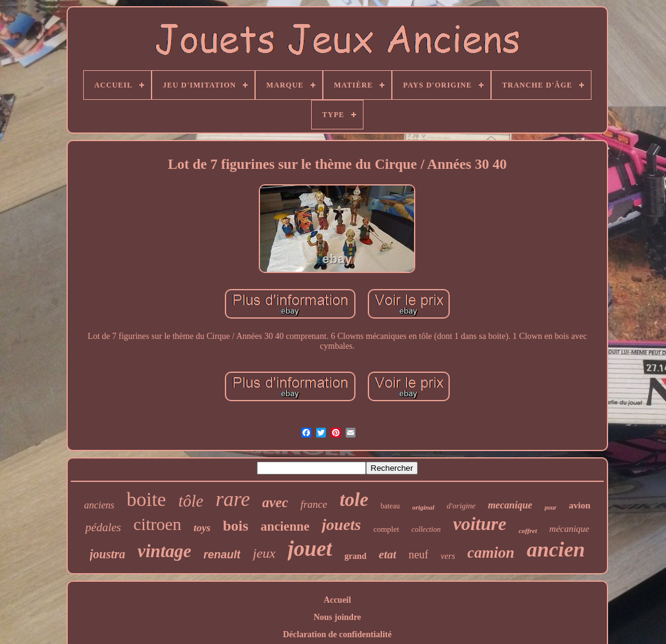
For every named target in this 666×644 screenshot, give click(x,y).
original (423, 507)
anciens (99, 505)
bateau (390, 506)
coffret (528, 531)
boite (146, 499)
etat (388, 554)
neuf (418, 555)
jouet (310, 549)
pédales (103, 527)
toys (202, 528)
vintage (164, 551)
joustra (108, 554)
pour (550, 507)
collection (426, 529)
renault (222, 555)
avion (579, 505)
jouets (341, 525)
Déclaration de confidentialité (337, 634)
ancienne (285, 526)
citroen (158, 524)
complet (386, 529)
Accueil (337, 600)
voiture (480, 524)
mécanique (570, 529)
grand (355, 556)
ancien (556, 549)
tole (354, 499)
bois (236, 526)
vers (448, 556)
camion (491, 552)
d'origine (461, 506)
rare (233, 499)
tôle (191, 501)
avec (275, 503)
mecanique (510, 505)
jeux (264, 553)
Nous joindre (337, 617)
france (314, 504)
